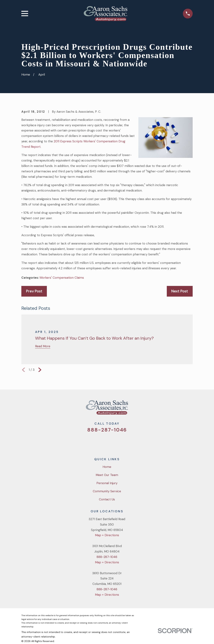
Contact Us (107, 499)
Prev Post (34, 291)
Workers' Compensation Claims (62, 278)
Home (107, 467)
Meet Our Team (107, 475)
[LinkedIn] (122, 442)
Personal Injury (107, 483)
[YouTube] (112, 442)
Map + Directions (107, 535)
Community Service (107, 491)
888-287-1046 (107, 430)
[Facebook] (102, 442)
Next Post (180, 291)
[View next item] (40, 370)
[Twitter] (92, 442)
